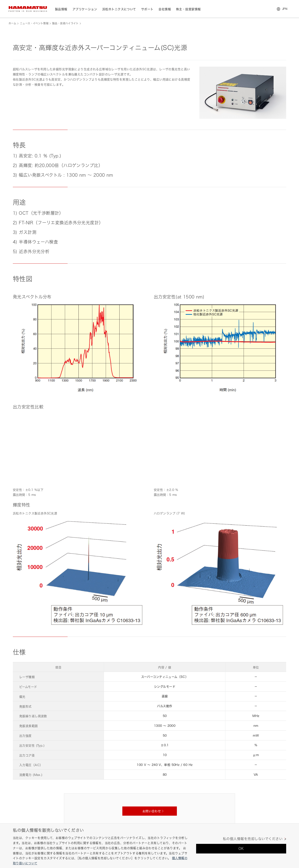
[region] (149, 846)
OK (241, 849)
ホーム (12, 23)
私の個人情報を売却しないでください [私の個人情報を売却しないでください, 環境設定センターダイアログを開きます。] (253, 839)
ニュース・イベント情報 (34, 23)
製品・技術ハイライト (65, 23)
